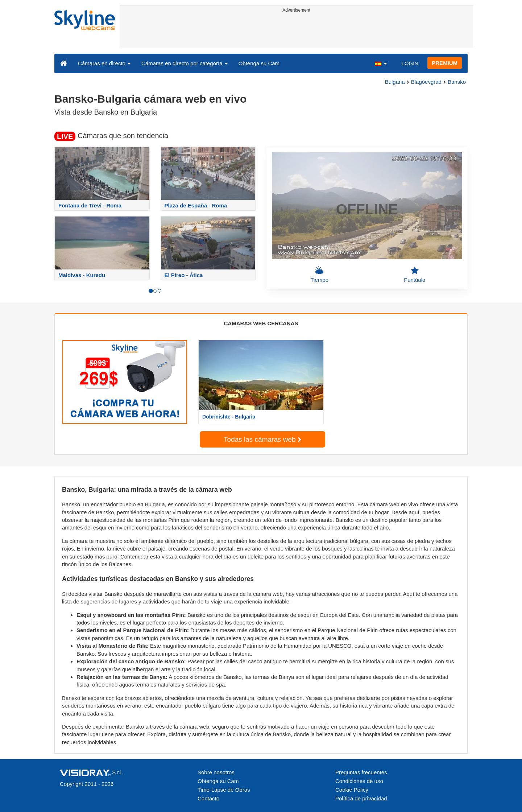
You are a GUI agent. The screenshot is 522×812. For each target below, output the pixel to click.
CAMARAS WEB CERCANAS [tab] (261, 323)
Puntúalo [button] (415, 275)
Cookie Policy (352, 790)
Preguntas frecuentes (361, 772)
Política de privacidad (361, 798)
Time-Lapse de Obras (224, 790)
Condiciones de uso (359, 781)
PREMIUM (445, 63)
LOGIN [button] (410, 63)
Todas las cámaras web (262, 439)
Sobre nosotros (216, 772)
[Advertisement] (296, 32)
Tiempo (320, 275)
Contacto (208, 798)
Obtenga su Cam (259, 63)
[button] (381, 63)
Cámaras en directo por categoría (185, 63)
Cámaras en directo (104, 63)
